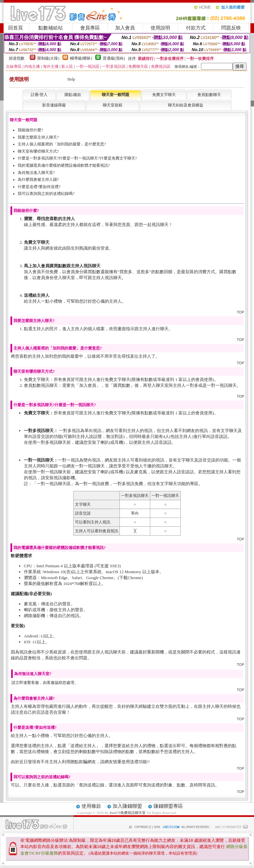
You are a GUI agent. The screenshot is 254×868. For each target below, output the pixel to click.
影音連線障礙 (54, 105)
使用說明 (160, 28)
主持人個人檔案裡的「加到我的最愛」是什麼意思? (62, 144)
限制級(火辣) (48, 58)
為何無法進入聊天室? (36, 173)
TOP (241, 312)
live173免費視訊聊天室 (128, 813)
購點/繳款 (73, 95)
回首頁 (16, 28)
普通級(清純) (114, 58)
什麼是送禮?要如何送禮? (39, 187)
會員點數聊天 (209, 95)
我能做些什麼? (30, 130)
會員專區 (90, 28)
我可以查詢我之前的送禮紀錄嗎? (46, 194)
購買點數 (122, 385)
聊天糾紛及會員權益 (186, 105)
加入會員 (125, 28)
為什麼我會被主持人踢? (38, 179)
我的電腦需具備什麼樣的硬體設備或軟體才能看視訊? (64, 165)
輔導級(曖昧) (81, 58)
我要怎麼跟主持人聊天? (38, 137)
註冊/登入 (39, 95)
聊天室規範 (113, 105)
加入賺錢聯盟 (127, 806)
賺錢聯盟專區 (168, 806)
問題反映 (231, 28)
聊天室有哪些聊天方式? (38, 151)
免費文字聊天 (164, 95)
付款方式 (196, 28)
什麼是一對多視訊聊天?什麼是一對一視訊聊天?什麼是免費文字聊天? (77, 158)
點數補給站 (51, 28)
